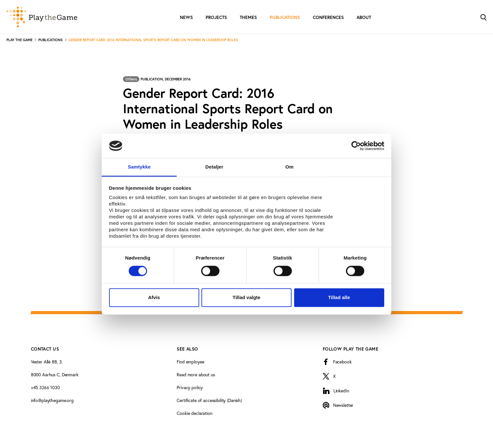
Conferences (328, 17)
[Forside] (42, 17)
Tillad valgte (247, 298)
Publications (285, 17)
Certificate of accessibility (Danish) (209, 400)
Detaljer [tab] (214, 167)
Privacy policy (190, 387)
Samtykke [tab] (139, 167)
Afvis (154, 298)
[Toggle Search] (483, 17)
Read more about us (196, 375)
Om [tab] (289, 167)
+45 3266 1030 (45, 387)
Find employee (190, 362)
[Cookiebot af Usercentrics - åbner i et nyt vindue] (356, 146)
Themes (248, 17)
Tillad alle (339, 298)
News (186, 17)
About (364, 17)
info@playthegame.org (52, 400)
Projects (216, 17)
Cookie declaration (194, 413)
